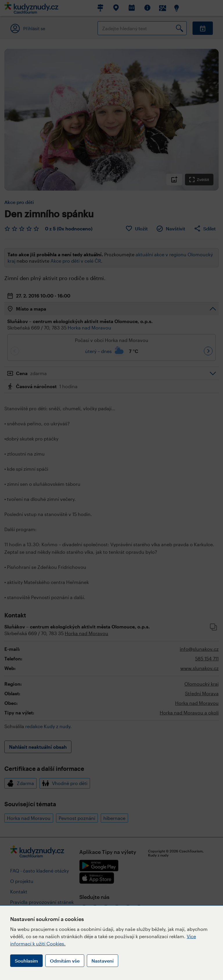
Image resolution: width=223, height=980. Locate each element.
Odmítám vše (65, 961)
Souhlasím (26, 961)
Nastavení (102, 961)
